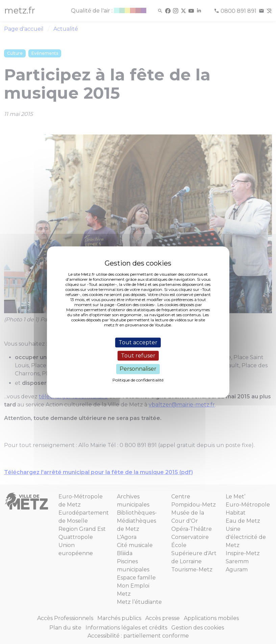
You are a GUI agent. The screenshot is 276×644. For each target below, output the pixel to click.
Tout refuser (138, 356)
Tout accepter (138, 342)
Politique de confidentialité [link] (138, 380)
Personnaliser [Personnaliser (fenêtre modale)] (138, 369)
